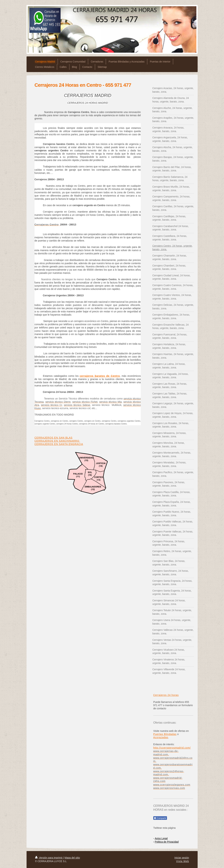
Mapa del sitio (72, 858)
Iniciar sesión (182, 858)
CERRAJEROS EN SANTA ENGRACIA (59, 444)
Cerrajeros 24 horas (166, 695)
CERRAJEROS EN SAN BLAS (54, 438)
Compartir (160, 818)
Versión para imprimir (49, 858)
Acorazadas (161, 737)
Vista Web (182, 861)
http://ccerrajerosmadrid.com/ (172, 748)
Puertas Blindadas (165, 734)
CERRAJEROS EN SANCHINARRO (57, 441)
